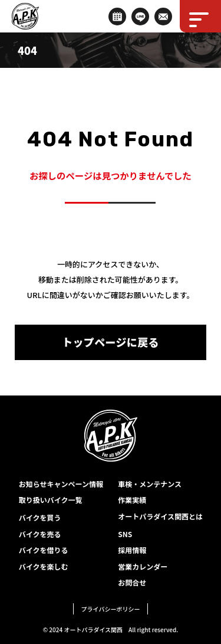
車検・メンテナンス (150, 484)
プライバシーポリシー (111, 609)
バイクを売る (40, 534)
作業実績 (132, 500)
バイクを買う (40, 517)
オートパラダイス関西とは (160, 516)
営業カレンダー (143, 566)
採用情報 (132, 550)
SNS (125, 534)
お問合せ (132, 582)
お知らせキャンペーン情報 (61, 484)
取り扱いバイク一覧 (51, 500)
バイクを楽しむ (44, 566)
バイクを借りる (44, 550)
